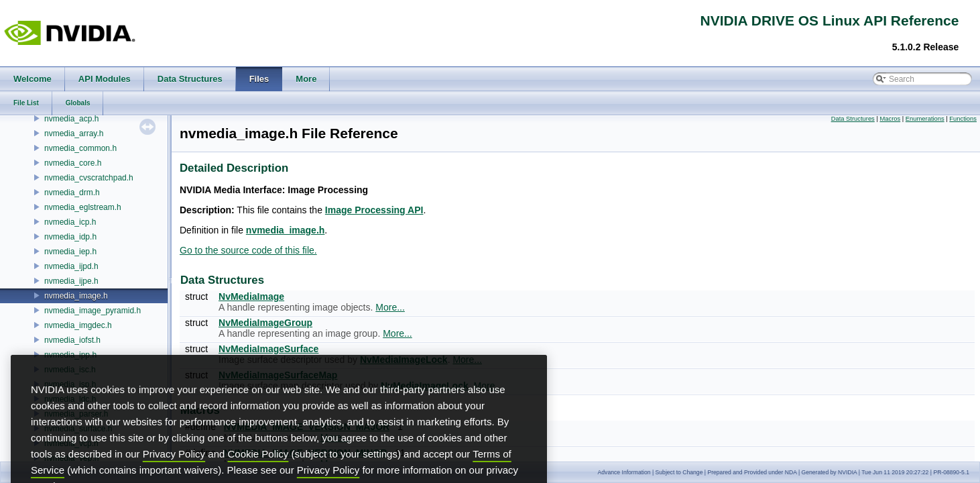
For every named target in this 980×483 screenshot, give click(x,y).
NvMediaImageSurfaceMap (278, 375)
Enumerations (925, 119)
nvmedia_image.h (76, 296)
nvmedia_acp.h (71, 119)
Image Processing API (374, 210)
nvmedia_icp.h (70, 222)
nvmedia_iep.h (70, 252)
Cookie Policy (258, 477)
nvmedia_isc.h (70, 370)
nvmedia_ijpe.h (71, 281)
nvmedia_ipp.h (70, 355)
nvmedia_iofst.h (72, 340)
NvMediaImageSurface (268, 349)
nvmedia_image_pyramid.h (93, 311)
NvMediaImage (251, 297)
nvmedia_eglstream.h (83, 207)
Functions (963, 119)
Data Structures (853, 119)
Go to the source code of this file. (248, 250)
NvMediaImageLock (404, 360)
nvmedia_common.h (80, 148)
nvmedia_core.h (73, 163)
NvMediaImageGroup (265, 323)
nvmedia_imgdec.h (78, 325)
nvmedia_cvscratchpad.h (89, 178)
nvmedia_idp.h (70, 237)
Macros (890, 119)
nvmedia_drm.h (72, 193)
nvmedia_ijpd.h (71, 266)
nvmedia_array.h (74, 133)
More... (390, 307)
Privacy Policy (174, 477)
